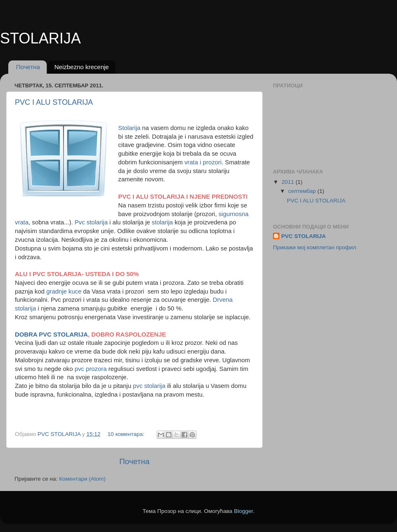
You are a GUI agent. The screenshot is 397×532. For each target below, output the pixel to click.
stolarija (163, 222)
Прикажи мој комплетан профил (314, 247)
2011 (289, 182)
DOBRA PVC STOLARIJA (51, 335)
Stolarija (129, 128)
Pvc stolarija (91, 222)
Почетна (28, 67)
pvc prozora (91, 369)
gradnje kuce (64, 291)
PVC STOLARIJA (304, 236)
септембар (303, 191)
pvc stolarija (148, 386)
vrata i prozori (203, 162)
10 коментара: (127, 434)
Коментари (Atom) (82, 479)
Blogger (244, 511)
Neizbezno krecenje (81, 67)
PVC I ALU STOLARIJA (54, 102)
